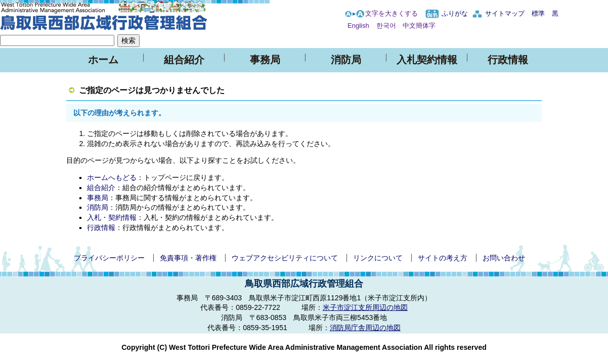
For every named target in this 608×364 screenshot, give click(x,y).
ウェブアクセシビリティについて (285, 258)
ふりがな (455, 13)
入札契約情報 (427, 60)
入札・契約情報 (112, 217)
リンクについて (378, 258)
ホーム (103, 60)
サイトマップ (505, 13)
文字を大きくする (392, 13)
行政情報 (508, 60)
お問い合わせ (504, 258)
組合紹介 (184, 60)
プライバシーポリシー (109, 258)
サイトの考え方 (443, 258)
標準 (538, 13)
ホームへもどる (112, 177)
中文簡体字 (419, 26)
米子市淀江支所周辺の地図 (365, 307)
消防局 (346, 60)
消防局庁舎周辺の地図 (365, 328)
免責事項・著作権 (188, 258)
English (358, 26)
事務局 (265, 60)
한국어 (386, 26)
